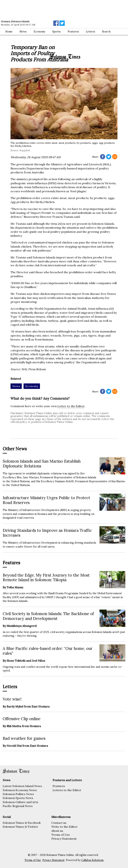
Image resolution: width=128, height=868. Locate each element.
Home (9, 32)
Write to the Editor (64, 827)
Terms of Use (61, 835)
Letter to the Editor (71, 406)
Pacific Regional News (18, 806)
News (23, 32)
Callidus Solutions (92, 860)
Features (59, 786)
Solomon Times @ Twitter (20, 827)
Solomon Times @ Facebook (22, 823)
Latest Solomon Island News (22, 786)
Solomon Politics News (18, 794)
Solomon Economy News (20, 790)
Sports (57, 32)
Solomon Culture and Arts (20, 802)
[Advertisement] (51, 10)
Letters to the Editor (67, 790)
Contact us (59, 823)
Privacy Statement (64, 839)
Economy (39, 32)
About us (57, 831)
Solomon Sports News (18, 798)
